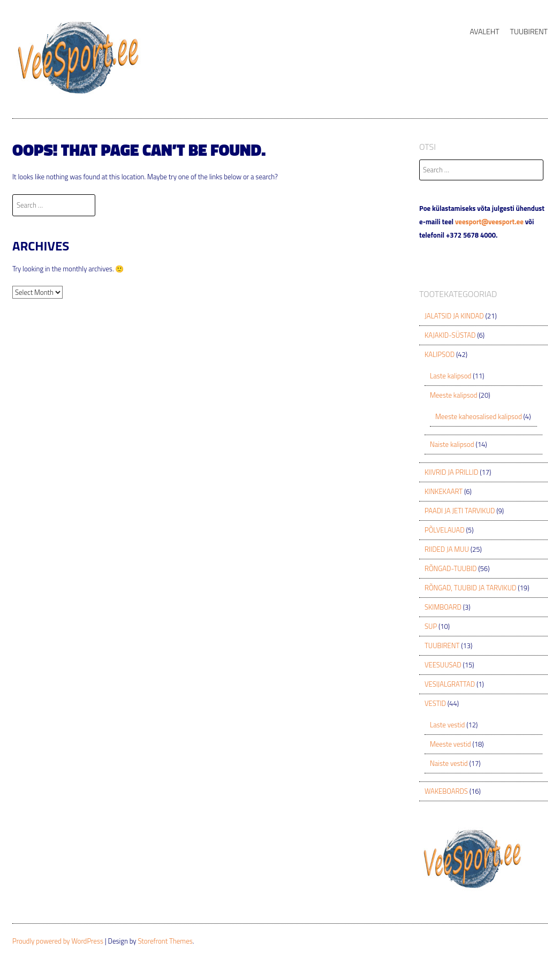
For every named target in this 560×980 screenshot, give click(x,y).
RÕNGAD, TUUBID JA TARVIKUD (470, 588)
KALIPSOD (440, 354)
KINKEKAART (444, 491)
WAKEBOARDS (446, 791)
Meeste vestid (451, 744)
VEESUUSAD (443, 665)
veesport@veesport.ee (489, 222)
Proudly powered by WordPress (58, 941)
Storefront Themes (165, 941)
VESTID (435, 703)
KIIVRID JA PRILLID (451, 472)
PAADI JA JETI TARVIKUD (460, 511)
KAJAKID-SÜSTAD (450, 335)
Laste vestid (447, 725)
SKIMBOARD (443, 607)
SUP (431, 626)
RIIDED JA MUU (447, 549)
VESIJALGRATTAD (450, 684)
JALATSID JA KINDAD (454, 316)
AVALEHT (484, 31)
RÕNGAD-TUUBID (451, 568)
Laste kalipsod (451, 376)
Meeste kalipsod (453, 395)
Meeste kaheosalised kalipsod (479, 416)
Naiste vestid (449, 763)
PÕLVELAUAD (445, 530)
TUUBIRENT (529, 31)
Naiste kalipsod (452, 444)
